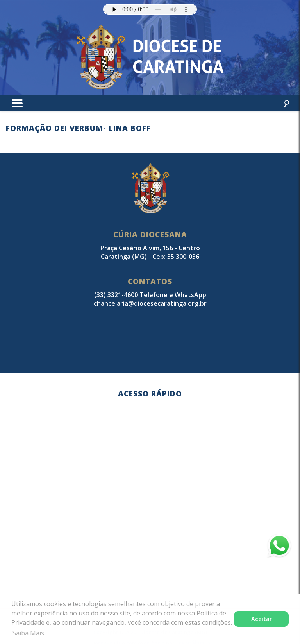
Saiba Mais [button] (28, 633)
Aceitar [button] (262, 619)
